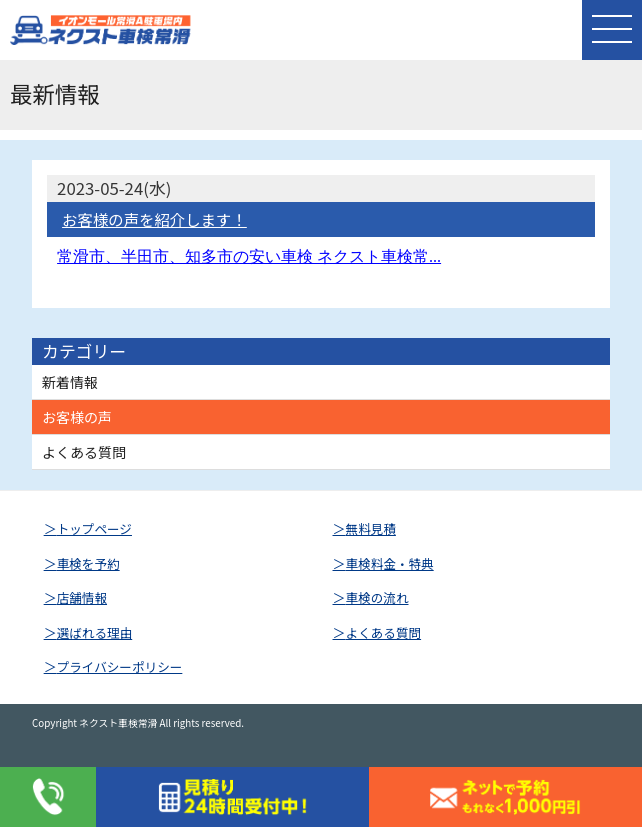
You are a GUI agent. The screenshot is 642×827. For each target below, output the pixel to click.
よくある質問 (84, 452)
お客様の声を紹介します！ (154, 219)
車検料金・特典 (390, 563)
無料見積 (371, 528)
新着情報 (70, 382)
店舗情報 (82, 597)
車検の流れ (377, 597)
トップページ (94, 528)
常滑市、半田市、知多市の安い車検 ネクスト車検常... (249, 256)
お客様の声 (77, 417)
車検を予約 (88, 563)
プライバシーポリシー (120, 666)
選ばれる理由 (95, 632)
